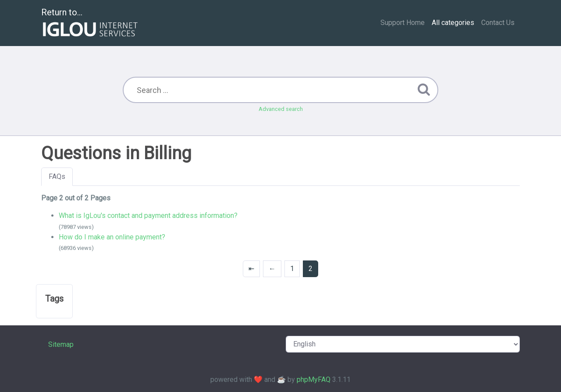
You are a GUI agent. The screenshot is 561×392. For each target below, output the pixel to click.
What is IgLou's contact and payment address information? (148, 216)
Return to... (91, 23)
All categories (453, 23)
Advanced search (281, 109)
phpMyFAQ (314, 380)
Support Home (403, 23)
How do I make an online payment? (112, 237)
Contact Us (498, 23)
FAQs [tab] (57, 176)
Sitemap (61, 344)
